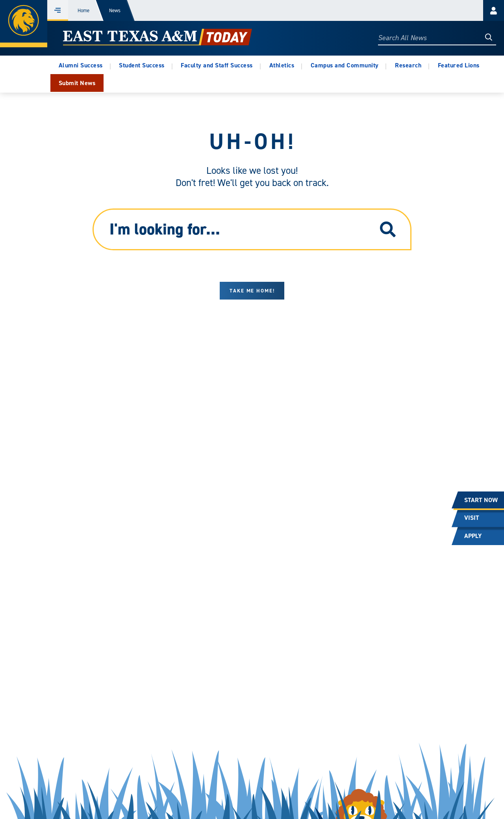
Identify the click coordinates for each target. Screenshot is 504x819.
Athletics (282, 65)
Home (83, 10)
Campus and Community (345, 65)
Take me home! (252, 291)
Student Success (142, 65)
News (115, 10)
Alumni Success (81, 65)
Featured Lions (459, 65)
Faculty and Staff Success (217, 65)
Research (408, 65)
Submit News (77, 83)
